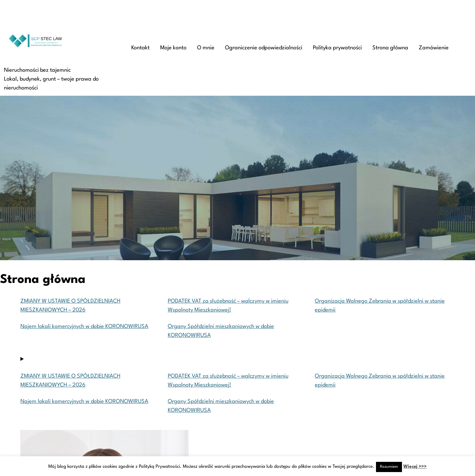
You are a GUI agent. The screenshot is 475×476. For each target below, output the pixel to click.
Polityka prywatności (337, 48)
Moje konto (173, 48)
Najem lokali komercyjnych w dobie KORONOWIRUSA (84, 326)
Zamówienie (434, 48)
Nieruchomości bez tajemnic (37, 70)
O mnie (206, 48)
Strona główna (390, 48)
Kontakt (140, 48)
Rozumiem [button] (389, 467)
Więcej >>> (415, 466)
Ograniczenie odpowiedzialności (264, 48)
